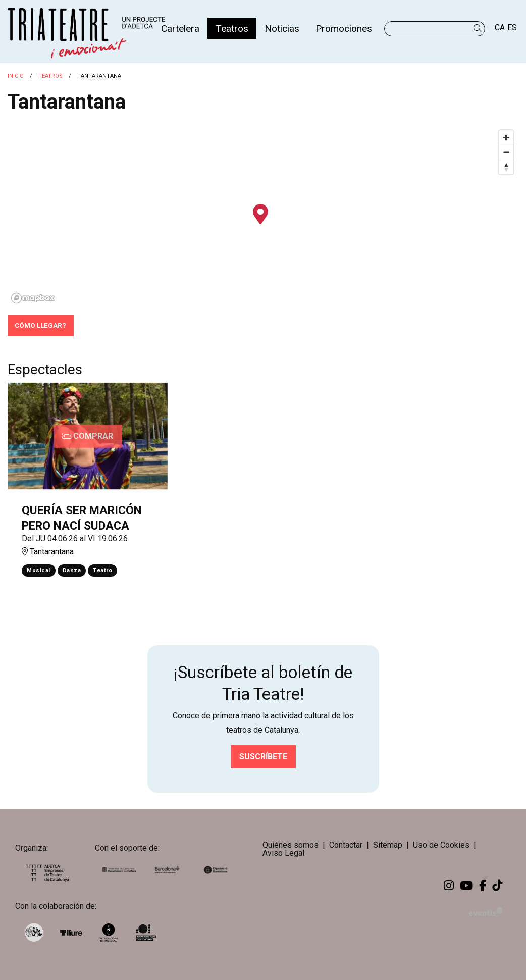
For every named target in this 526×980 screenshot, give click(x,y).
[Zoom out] (506, 152)
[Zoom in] (506, 138)
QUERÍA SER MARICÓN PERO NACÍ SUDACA (82, 518)
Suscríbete (263, 757)
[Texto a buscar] (435, 29)
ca (500, 28)
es (512, 28)
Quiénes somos (291, 845)
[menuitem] (180, 28)
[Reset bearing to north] (506, 167)
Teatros (50, 76)
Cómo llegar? (40, 325)
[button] (479, 29)
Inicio (16, 76)
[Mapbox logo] (33, 298)
